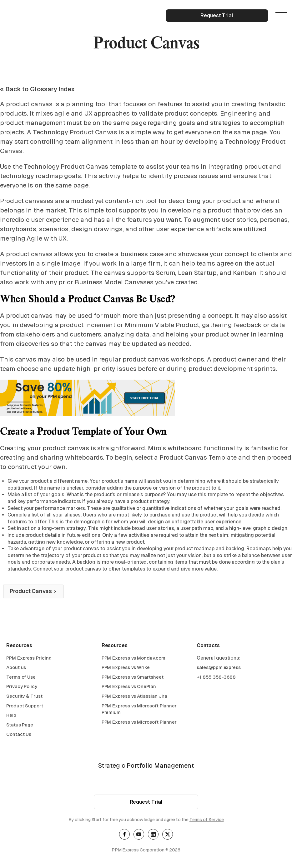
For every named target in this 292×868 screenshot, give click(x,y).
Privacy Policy (22, 687)
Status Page (20, 725)
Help (11, 716)
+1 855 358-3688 (216, 678)
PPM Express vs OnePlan (129, 687)
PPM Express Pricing (29, 658)
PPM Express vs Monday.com (133, 658)
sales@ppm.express (219, 668)
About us (16, 668)
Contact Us (19, 735)
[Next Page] (33, 591)
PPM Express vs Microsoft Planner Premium (139, 710)
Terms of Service (207, 821)
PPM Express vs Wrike (126, 668)
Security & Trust (24, 697)
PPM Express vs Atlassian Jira (135, 697)
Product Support (25, 706)
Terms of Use (21, 678)
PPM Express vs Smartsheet (133, 678)
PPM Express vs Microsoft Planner (139, 723)
